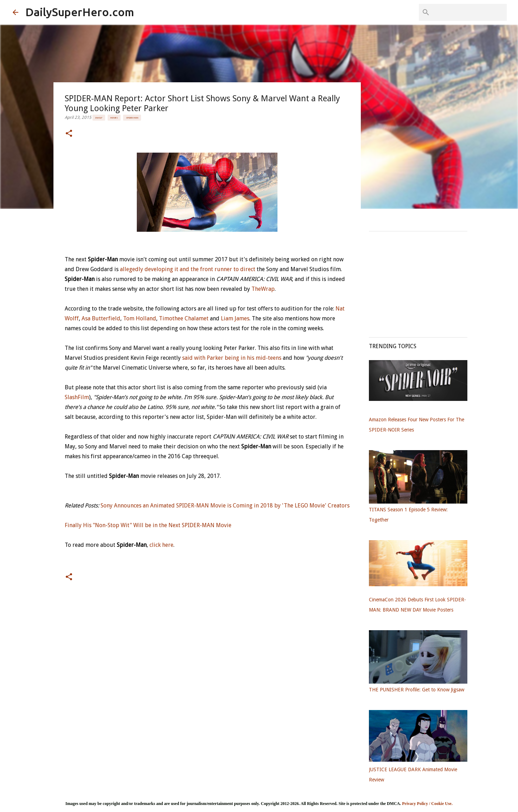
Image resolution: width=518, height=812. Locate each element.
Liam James (235, 318)
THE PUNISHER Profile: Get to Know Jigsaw (417, 690)
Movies (114, 118)
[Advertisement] (422, 281)
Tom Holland (140, 318)
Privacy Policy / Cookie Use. (427, 804)
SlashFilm (77, 397)
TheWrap (263, 289)
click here (161, 545)
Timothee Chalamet (184, 318)
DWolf (99, 118)
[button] (69, 134)
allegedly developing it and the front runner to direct (188, 269)
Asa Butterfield (101, 318)
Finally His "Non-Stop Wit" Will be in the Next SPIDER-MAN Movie (148, 525)
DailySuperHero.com (80, 12)
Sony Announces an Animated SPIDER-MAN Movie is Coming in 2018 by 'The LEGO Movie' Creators (225, 506)
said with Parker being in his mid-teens (232, 358)
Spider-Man (132, 118)
